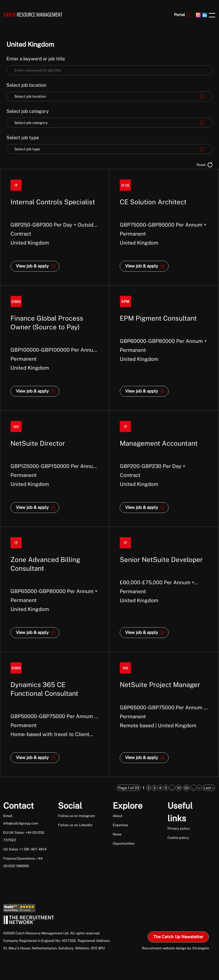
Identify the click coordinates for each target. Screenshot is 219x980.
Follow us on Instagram (76, 816)
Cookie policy (178, 838)
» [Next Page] (199, 788)
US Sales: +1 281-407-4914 (25, 849)
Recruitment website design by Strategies (175, 948)
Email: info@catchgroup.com (21, 820)
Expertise (120, 825)
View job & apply (32, 266)
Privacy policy (179, 828)
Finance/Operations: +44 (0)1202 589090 (23, 862)
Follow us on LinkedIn (75, 825)
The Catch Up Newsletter (178, 937)
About (118, 816)
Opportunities (124, 843)
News (117, 834)
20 (186, 788)
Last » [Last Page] (209, 788)
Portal (179, 15)
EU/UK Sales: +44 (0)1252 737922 (24, 836)
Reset (201, 165)
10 (179, 788)
